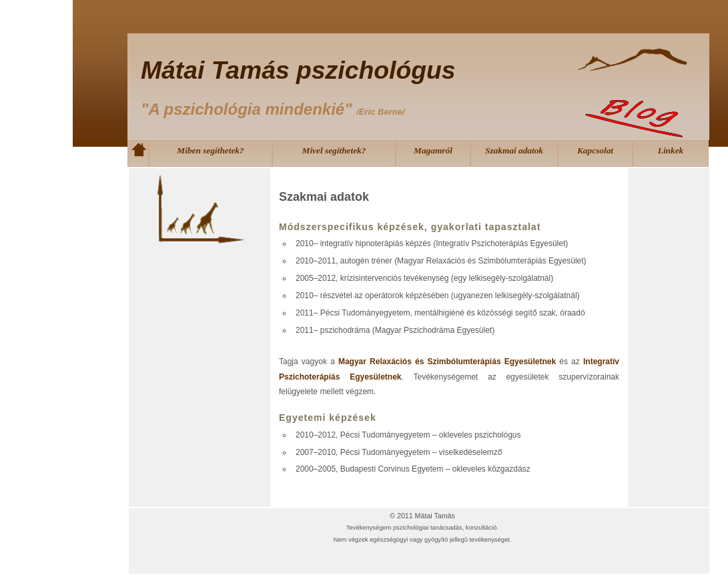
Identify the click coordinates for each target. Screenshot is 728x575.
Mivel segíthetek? (334, 150)
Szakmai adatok (514, 150)
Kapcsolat (595, 150)
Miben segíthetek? (210, 150)
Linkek (671, 150)
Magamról (433, 150)
